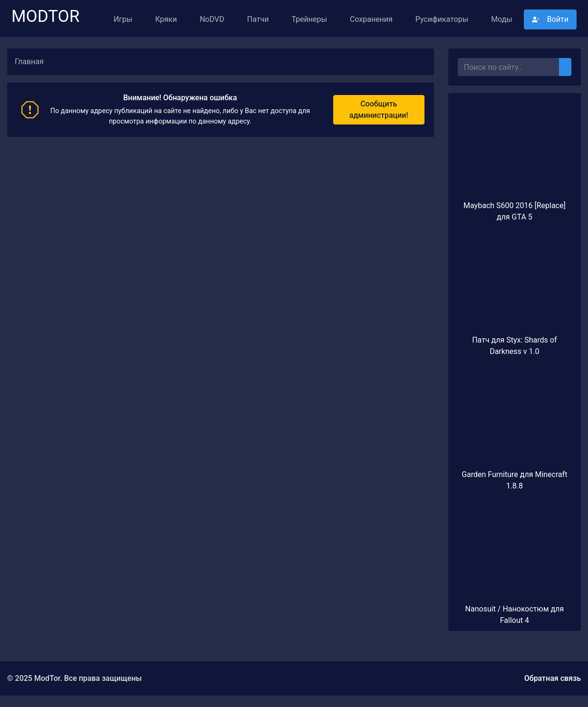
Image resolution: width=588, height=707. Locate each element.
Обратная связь (553, 678)
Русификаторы (442, 19)
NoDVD (212, 19)
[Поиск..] (509, 67)
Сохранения (371, 19)
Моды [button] (502, 19)
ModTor (45, 13)
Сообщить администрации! (379, 110)
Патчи (258, 19)
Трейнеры (309, 19)
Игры (123, 19)
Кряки (166, 19)
